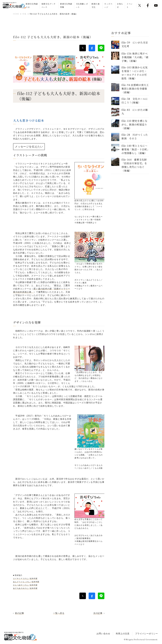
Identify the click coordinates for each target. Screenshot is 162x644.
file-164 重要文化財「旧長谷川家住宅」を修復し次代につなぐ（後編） (134, 165)
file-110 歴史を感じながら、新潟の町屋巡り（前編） (134, 124)
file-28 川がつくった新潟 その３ (135, 136)
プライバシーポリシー (147, 634)
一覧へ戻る (59, 613)
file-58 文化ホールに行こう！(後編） (135, 101)
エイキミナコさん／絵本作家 (25, 579)
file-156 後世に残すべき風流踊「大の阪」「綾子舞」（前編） (135, 57)
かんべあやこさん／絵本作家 (25, 585)
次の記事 (98, 613)
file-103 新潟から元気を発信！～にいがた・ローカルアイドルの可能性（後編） (135, 73)
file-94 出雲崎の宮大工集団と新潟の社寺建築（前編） (135, 89)
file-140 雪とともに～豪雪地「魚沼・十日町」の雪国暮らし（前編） (135, 149)
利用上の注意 (123, 634)
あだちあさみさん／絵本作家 (25, 588)
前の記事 (20, 613)
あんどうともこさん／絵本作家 (26, 582)
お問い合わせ (103, 634)
